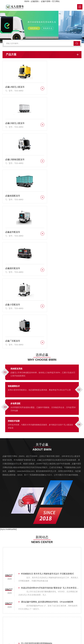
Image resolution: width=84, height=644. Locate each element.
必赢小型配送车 (13, 197)
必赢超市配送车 (13, 161)
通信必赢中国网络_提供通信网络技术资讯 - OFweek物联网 (47, 461)
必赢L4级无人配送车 (15, 89)
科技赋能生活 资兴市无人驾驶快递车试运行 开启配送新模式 (47, 432)
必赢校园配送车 (53, 125)
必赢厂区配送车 (53, 197)
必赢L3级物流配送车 (15, 125)
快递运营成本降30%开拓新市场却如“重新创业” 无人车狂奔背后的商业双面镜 (50, 447)
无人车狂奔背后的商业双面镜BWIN (37, 502)
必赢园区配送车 (53, 161)
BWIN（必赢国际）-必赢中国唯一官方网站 (42, 1)
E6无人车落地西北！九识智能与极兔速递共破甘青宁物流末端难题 (50, 516)
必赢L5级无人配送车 (56, 89)
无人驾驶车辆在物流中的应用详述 (36, 530)
